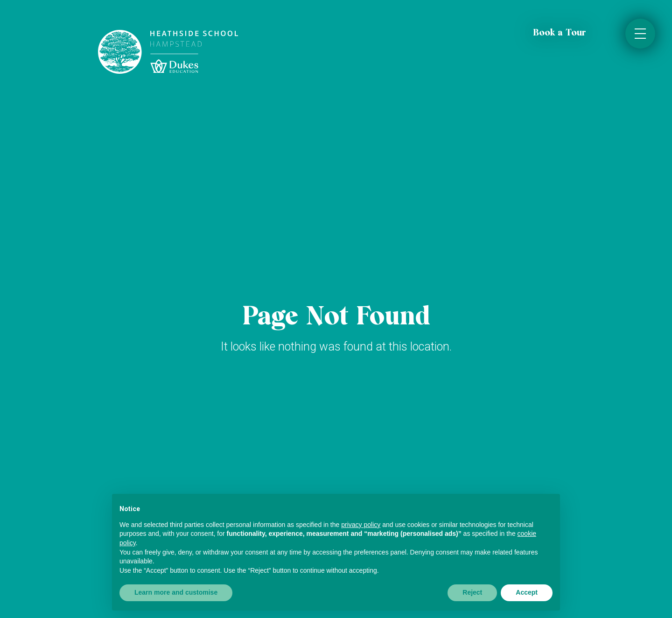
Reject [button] (472, 592)
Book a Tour (560, 33)
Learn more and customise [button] (176, 592)
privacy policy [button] (361, 525)
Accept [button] (527, 592)
